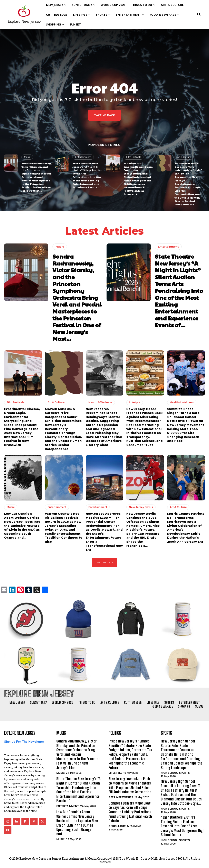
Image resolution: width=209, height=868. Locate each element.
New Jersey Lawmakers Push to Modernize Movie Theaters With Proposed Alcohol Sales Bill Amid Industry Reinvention (130, 785)
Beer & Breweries (121, 797)
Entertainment (83, 157)
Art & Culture (184, 157)
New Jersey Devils (141, 507)
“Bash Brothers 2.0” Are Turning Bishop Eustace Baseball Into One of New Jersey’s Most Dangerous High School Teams (183, 826)
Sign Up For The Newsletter (24, 742)
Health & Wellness (100, 402)
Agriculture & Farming (125, 826)
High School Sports (175, 773)
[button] (199, 15)
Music (27, 157)
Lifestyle (135, 402)
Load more (104, 562)
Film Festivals (133, 157)
